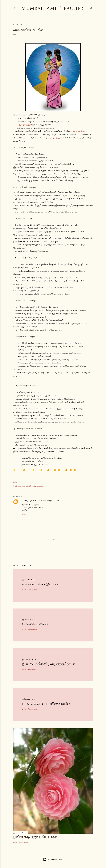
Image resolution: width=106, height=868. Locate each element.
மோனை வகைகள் (36, 624)
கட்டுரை (40, 486)
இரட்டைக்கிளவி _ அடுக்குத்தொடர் (49, 664)
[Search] (91, 8)
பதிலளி (24, 514)
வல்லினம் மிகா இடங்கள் (41, 584)
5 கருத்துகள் (32, 590)
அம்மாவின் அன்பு (29, 486)
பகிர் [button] (15, 482)
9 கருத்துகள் (23, 842)
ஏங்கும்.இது (55, 138)
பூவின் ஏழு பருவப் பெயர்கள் (35, 837)
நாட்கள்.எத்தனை (79, 131)
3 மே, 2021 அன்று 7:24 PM (48, 501)
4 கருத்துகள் (32, 669)
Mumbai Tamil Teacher (53, 8)
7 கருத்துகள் (32, 709)
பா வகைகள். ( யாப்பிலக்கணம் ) (46, 704)
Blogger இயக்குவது (53, 859)
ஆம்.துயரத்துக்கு (25, 125)
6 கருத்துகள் (32, 629)
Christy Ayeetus (29, 501)
